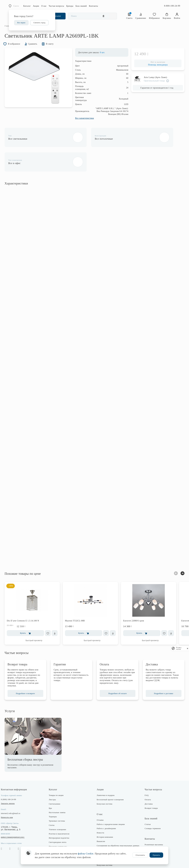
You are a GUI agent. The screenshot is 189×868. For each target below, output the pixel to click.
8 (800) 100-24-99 (13, 780)
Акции (36, 6)
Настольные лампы (59, 793)
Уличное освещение (60, 810)
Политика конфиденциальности (111, 833)
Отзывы (100, 800)
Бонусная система (105, 784)
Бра (52, 789)
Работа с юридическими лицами (111, 805)
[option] (38, 84)
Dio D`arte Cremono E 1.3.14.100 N (27, 601)
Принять (156, 855)
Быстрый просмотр (38, 621)
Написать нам (11, 798)
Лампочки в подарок (106, 776)
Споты (54, 806)
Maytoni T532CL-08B (79, 601)
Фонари (54, 831)
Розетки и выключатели (61, 814)
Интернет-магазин (150, 829)
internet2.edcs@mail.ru (15, 794)
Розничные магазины (152, 825)
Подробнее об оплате (116, 674)
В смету (56, 50)
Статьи (146, 805)
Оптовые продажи (150, 842)
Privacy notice (179, 648)
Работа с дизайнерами (106, 809)
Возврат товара (149, 789)
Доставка (146, 784)
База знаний (81, 6)
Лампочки (55, 836)
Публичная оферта (105, 844)
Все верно (21, 23)
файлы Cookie (85, 854)
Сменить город (39, 23)
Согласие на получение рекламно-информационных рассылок (112, 838)
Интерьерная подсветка (61, 818)
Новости (100, 813)
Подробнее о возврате (29, 674)
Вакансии (101, 822)
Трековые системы (59, 801)
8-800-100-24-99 (172, 6)
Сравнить (38, 50)
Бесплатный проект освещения (110, 780)
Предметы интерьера (60, 827)
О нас (44, 6)
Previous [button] (172, 554)
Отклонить (140, 855)
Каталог (27, 6)
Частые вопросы (56, 6)
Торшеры (55, 797)
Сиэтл (16, 6)
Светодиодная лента (60, 823)
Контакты (93, 6)
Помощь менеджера (153, 71)
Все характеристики (80, 124)
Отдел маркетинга (150, 838)
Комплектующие (58, 840)
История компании (105, 818)
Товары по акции (58, 776)
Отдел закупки (149, 834)
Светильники (57, 784)
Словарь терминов (150, 809)
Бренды (70, 6)
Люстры (54, 780)
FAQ (144, 776)
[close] (188, 648)
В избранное (17, 50)
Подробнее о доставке (160, 674)
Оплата (146, 780)
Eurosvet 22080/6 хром (138, 601)
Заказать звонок (12, 784)
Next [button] (178, 554)
